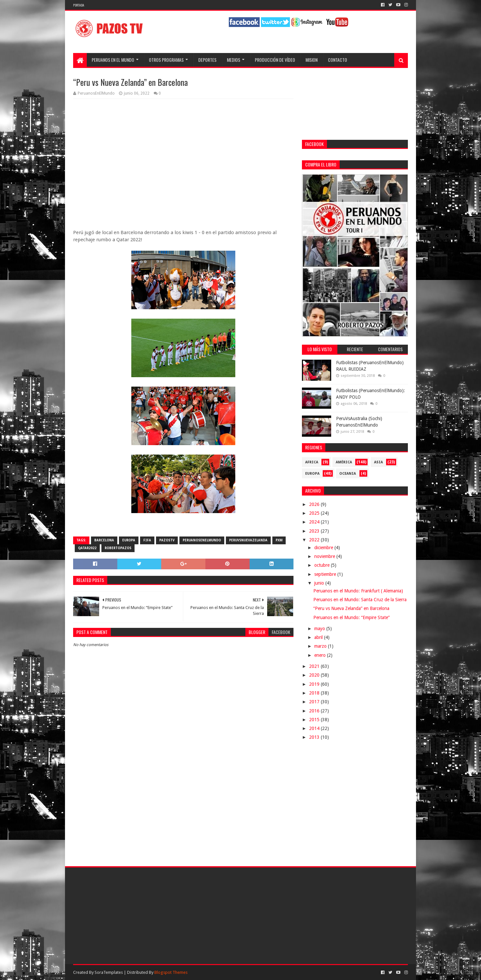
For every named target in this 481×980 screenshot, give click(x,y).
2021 (315, 666)
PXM (279, 540)
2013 (315, 737)
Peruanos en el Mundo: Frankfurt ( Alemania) (358, 591)
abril (319, 637)
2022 (315, 540)
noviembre (325, 556)
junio (320, 583)
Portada (79, 5)
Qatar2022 (87, 548)
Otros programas (166, 60)
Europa (129, 540)
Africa (312, 462)
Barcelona (104, 540)
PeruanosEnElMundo (202, 540)
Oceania (348, 474)
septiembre (326, 574)
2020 (315, 675)
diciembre (324, 548)
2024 (315, 522)
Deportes (207, 60)
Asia (378, 462)
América (344, 462)
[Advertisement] (183, 803)
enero (321, 655)
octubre (323, 565)
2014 (315, 728)
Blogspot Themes (171, 972)
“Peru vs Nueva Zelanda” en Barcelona (351, 608)
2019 (315, 684)
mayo (320, 629)
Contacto (338, 60)
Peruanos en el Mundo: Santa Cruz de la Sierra (360, 600)
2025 (315, 513)
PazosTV (167, 540)
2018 (315, 693)
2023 (315, 531)
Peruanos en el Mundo (113, 60)
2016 (315, 711)
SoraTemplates (109, 972)
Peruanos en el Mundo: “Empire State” (351, 617)
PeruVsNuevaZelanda (248, 540)
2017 (315, 702)
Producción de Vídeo (275, 60)
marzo (321, 646)
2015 (315, 720)
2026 (315, 504)
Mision (312, 60)
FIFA (147, 540)
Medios (234, 60)
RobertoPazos (118, 548)
